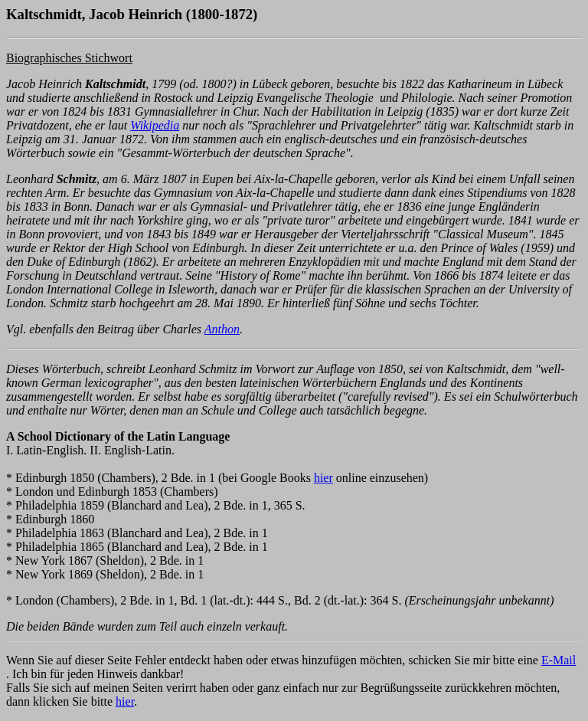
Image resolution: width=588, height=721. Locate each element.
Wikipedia (155, 125)
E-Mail (559, 660)
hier (323, 478)
